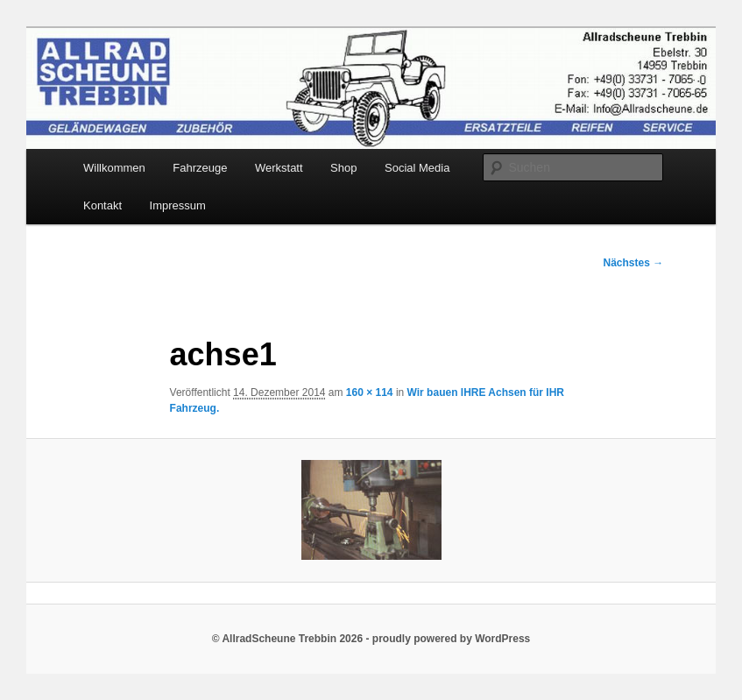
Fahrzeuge (200, 168)
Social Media (417, 168)
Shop (343, 168)
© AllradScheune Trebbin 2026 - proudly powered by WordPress (371, 639)
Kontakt (102, 205)
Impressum (178, 205)
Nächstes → (634, 263)
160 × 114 (370, 392)
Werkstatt (279, 168)
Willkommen (114, 168)
